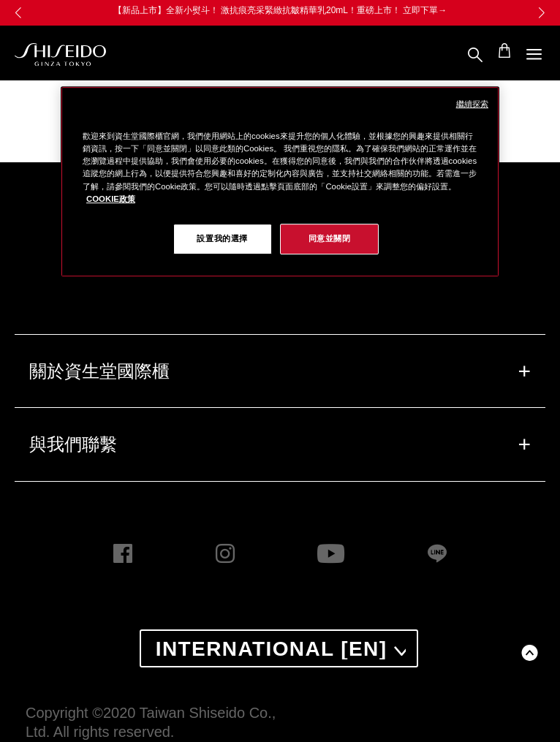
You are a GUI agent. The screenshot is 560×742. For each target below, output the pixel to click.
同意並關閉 (330, 238)
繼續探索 (472, 104)
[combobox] (279, 648)
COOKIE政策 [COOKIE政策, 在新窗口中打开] (111, 199)
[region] (280, 181)
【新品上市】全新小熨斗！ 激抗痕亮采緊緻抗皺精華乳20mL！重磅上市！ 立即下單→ (280, 10)
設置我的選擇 (222, 238)
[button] (542, 12)
